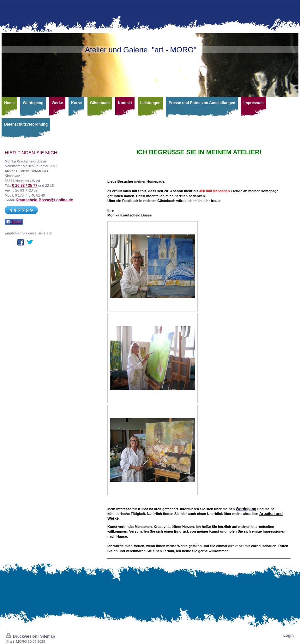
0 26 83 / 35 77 (25, 186)
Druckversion (22, 636)
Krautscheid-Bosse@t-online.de (44, 200)
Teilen (14, 222)
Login (288, 635)
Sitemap (48, 636)
